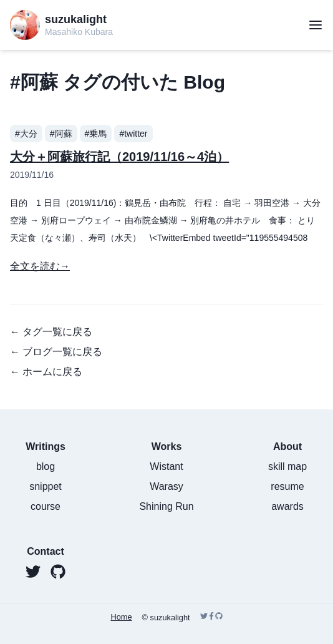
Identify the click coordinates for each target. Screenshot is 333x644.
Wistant (166, 466)
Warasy (166, 486)
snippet (46, 486)
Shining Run (166, 506)
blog (46, 466)
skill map (287, 466)
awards (287, 506)
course (46, 506)
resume (287, 486)
